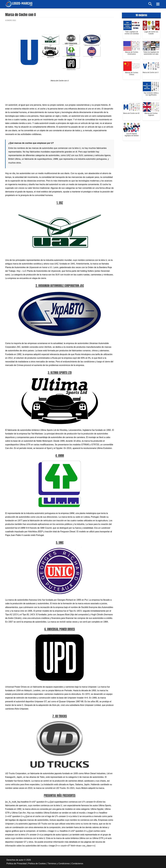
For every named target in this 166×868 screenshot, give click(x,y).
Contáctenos (77, 864)
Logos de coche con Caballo (151, 33)
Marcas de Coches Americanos (132, 53)
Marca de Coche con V (151, 72)
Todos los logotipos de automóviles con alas (151, 53)
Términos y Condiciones (59, 864)
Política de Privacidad (16, 864)
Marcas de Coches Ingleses (151, 114)
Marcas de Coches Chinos (132, 74)
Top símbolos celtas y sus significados (151, 94)
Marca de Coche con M (131, 113)
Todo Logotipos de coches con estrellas (132, 33)
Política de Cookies (37, 864)
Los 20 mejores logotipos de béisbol (132, 135)
